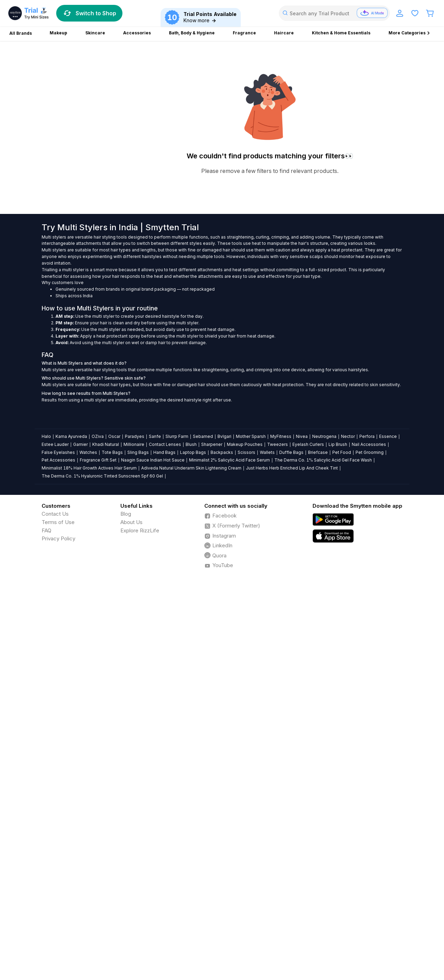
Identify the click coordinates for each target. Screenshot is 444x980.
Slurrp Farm (177, 436)
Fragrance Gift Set (98, 460)
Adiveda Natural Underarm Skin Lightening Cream (191, 468)
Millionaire (134, 444)
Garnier (80, 444)
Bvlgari (224, 436)
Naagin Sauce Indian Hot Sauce (153, 460)
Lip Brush (338, 444)
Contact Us (55, 514)
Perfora (367, 436)
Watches (88, 452)
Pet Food (342, 452)
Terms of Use (58, 522)
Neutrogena (324, 436)
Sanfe (155, 436)
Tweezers (277, 444)
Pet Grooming (370, 452)
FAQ (46, 530)
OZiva (98, 436)
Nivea (302, 436)
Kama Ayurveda (71, 436)
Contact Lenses (165, 444)
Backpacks (222, 452)
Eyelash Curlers (308, 444)
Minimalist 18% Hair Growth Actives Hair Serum (89, 468)
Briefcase (318, 452)
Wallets (267, 452)
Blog (126, 514)
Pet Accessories (58, 460)
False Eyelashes (58, 452)
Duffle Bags (291, 452)
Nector (348, 436)
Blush (191, 444)
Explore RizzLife (140, 530)
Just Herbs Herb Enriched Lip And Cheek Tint (292, 468)
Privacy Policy (58, 538)
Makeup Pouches (245, 444)
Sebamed (203, 436)
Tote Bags (112, 452)
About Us (131, 522)
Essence (388, 436)
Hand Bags (164, 452)
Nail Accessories (369, 444)
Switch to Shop (89, 13)
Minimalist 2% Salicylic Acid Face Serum (229, 460)
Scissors (246, 452)
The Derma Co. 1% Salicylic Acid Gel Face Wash (323, 460)
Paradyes (135, 436)
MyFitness (281, 436)
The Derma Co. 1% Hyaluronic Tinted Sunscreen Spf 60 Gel (102, 476)
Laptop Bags (193, 452)
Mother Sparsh (251, 436)
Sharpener (212, 444)
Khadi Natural (106, 444)
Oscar (114, 436)
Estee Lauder (55, 444)
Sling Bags (138, 452)
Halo (46, 436)
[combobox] (334, 13)
